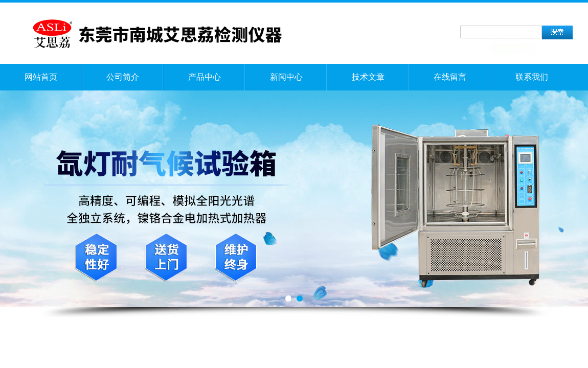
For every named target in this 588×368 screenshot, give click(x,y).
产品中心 (205, 77)
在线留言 (450, 77)
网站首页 (41, 77)
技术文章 (368, 77)
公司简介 (123, 77)
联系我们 (532, 77)
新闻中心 (286, 77)
